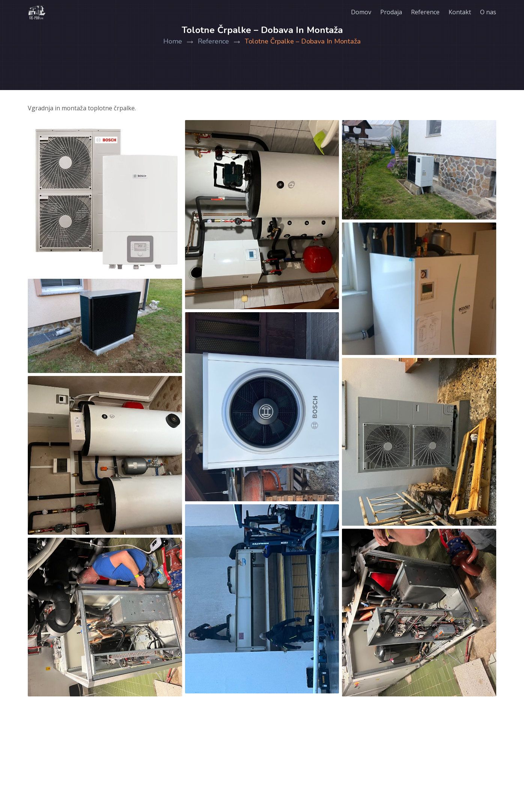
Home (181, 41)
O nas (488, 12)
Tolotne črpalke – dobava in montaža (303, 41)
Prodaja (391, 12)
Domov (361, 12)
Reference (425, 12)
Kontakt (460, 12)
